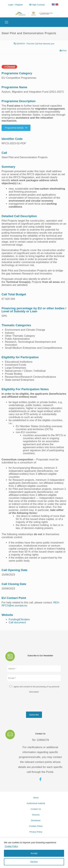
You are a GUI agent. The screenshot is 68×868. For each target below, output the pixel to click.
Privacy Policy (36, 832)
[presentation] (31, 703)
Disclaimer (36, 820)
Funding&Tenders (19, 619)
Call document (17, 622)
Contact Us (36, 809)
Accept (34, 853)
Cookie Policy (11, 846)
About (36, 798)
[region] (34, 853)
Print (63, 51)
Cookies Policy (36, 826)
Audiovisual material (36, 803)
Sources (36, 815)
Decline (34, 862)
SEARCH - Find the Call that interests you (34, 44)
